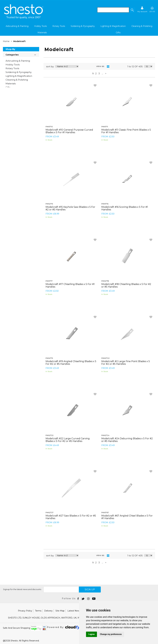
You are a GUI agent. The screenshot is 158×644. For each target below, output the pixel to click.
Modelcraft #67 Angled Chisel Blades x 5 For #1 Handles (127, 517)
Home (6, 41)
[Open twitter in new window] (83, 598)
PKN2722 (50, 435)
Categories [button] (21, 54)
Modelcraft (19, 41)
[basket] (152, 9)
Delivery (48, 611)
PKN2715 (49, 204)
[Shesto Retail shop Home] (24, 18)
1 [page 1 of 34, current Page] (93, 74)
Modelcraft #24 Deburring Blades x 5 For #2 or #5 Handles (127, 440)
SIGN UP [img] (90, 590)
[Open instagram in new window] (89, 598)
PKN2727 (50, 512)
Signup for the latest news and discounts (22, 589)
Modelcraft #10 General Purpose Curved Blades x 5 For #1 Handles (69, 131)
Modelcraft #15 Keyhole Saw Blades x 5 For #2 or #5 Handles (70, 208)
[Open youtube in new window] (94, 598)
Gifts (118, 33)
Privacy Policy (25, 611)
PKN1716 (105, 204)
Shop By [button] (10, 49)
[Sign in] (142, 9)
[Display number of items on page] (148, 66)
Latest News (74, 611)
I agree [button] (91, 634)
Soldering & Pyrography (83, 26)
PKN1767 (105, 512)
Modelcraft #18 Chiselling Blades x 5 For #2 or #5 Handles (126, 285)
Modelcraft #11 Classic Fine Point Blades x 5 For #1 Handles (126, 131)
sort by (50, 66)
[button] (132, 10)
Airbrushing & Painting (17, 26)
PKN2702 (105, 358)
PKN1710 (49, 127)
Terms (38, 611)
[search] (113, 10)
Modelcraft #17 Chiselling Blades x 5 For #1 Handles (70, 285)
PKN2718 (105, 281)
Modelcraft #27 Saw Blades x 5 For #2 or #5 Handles (71, 517)
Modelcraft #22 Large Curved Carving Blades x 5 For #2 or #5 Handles (68, 440)
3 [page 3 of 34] (99, 74)
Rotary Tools (59, 26)
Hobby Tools (40, 26)
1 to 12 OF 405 (135, 66)
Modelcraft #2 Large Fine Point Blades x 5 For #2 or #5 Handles (126, 363)
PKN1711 (105, 127)
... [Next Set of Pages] (102, 74)
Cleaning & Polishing (142, 26)
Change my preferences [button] (111, 634)
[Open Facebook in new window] (78, 598)
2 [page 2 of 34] (96, 74)
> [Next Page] (106, 74)
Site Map (60, 611)
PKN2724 (105, 435)
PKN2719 (49, 358)
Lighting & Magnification (113, 26)
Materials (42, 33)
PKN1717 (49, 281)
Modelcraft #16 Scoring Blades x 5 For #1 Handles (125, 208)
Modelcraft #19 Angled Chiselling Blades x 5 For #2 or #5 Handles (71, 363)
